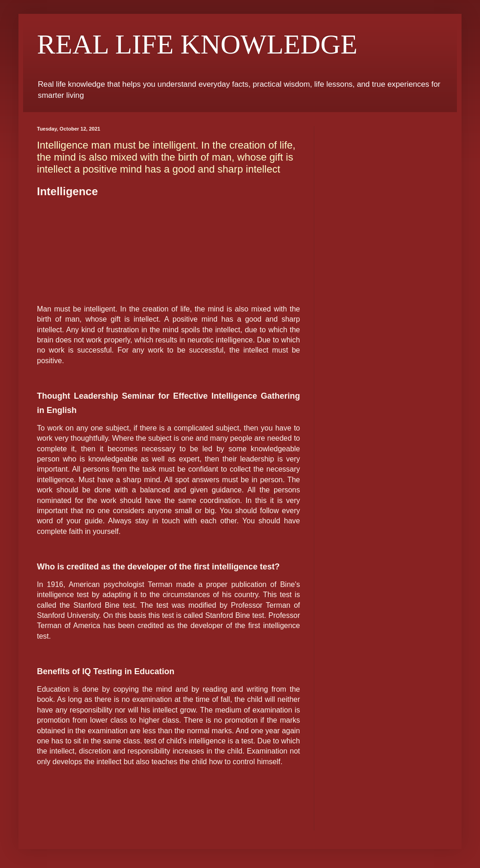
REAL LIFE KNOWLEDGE (197, 44)
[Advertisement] (168, 251)
